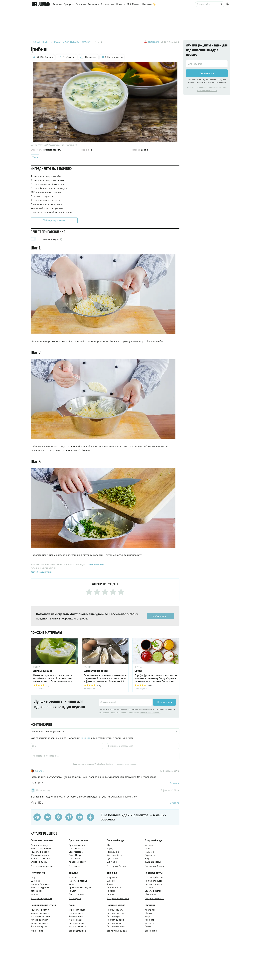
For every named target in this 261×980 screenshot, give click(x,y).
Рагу (147, 858)
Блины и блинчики (40, 884)
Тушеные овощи (153, 862)
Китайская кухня (39, 920)
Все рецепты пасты (154, 898)
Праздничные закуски (80, 887)
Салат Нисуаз (76, 855)
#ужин (48, 572)
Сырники (35, 881)
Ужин (35, 157)
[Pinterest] (69, 817)
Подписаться (164, 702)
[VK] (48, 817)
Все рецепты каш (77, 931)
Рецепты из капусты (41, 845)
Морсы (148, 913)
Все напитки (151, 931)
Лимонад (150, 920)
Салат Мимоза (76, 858)
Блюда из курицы (40, 887)
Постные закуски (115, 913)
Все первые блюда (116, 866)
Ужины (34, 894)
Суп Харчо (112, 862)
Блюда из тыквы (39, 862)
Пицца (34, 877)
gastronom (153, 42)
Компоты (149, 923)
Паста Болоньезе (154, 881)
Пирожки (111, 891)
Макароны (150, 894)
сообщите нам (96, 565)
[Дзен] (90, 817)
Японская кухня (39, 926)
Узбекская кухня (39, 923)
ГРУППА (37, 667)
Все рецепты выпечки (118, 898)
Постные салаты (115, 910)
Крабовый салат (77, 862)
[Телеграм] (37, 817)
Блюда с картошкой (41, 848)
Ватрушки (112, 877)
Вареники (150, 855)
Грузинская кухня (40, 913)
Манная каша (76, 920)
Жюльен (73, 877)
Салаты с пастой (153, 891)
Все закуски (75, 898)
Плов (147, 848)
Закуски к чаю (76, 894)
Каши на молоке (77, 926)
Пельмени (150, 852)
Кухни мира (37, 931)
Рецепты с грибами (40, 852)
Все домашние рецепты (43, 866)
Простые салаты (77, 845)
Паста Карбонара (154, 877)
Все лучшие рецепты (41, 898)
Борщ (110, 848)
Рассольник (113, 852)
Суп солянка (113, 858)
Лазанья (149, 887)
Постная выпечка (116, 920)
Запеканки (36, 891)
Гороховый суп (114, 855)
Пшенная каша (76, 923)
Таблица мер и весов (54, 220)
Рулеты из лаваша (78, 881)
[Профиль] (228, 4)
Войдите (85, 738)
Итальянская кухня (41, 916)
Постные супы (114, 916)
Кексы (110, 884)
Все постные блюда (117, 931)
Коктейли (150, 910)
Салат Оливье (76, 848)
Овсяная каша (76, 913)
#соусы (41, 572)
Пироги (111, 894)
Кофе (148, 916)
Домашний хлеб (115, 887)
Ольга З (40, 771)
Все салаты (74, 866)
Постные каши (114, 923)
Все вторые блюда (154, 866)
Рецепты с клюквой (41, 858)
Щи (108, 845)
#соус (34, 572)
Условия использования (150, 713)
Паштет (72, 891)
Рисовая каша (76, 916)
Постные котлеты (116, 926)
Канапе (72, 884)
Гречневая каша (77, 910)
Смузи (148, 926)
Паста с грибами (153, 884)
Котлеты (149, 845)
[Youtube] (80, 817)
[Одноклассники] (58, 817)
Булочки (111, 881)
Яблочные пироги (40, 855)
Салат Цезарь (76, 852)
